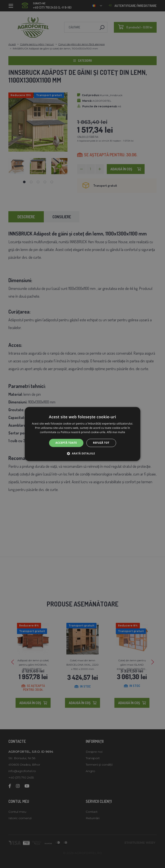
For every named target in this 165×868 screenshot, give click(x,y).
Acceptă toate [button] (66, 443)
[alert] (82, 434)
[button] (82, 454)
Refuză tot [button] (101, 443)
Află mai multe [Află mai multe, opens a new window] (116, 432)
